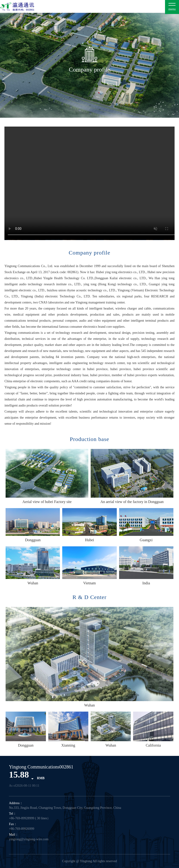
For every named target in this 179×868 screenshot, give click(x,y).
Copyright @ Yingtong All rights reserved (89, 861)
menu (172, 9)
